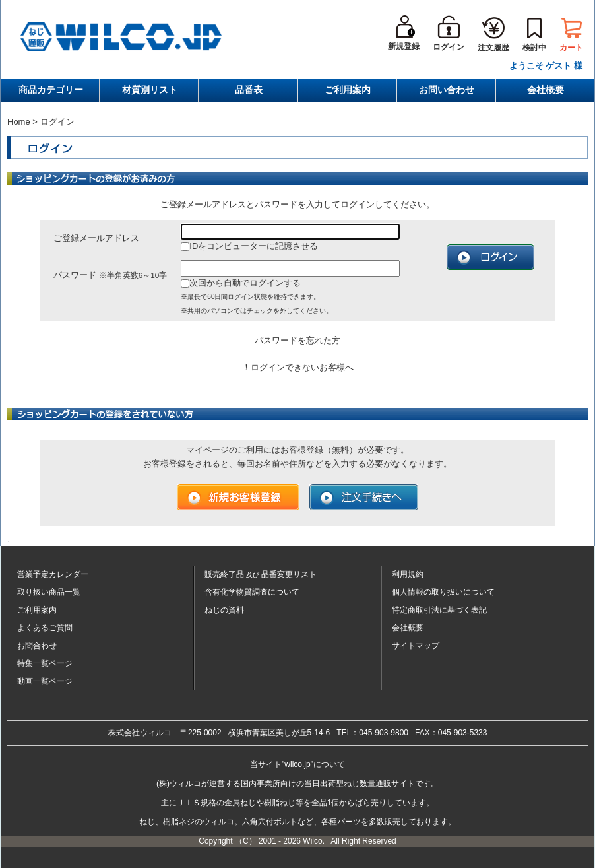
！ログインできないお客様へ (298, 367)
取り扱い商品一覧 (49, 592)
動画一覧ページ (45, 681)
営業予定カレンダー (53, 574)
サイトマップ (416, 646)
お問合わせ (37, 646)
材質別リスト (150, 90)
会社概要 (546, 90)
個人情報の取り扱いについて (443, 592)
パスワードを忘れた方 (297, 340)
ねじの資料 (224, 610)
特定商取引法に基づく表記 (439, 610)
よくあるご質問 (45, 628)
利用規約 (408, 574)
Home (19, 122)
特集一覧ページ (45, 663)
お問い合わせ (447, 90)
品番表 (249, 90)
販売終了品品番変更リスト (261, 574)
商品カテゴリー (51, 90)
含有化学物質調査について (252, 592)
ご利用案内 (348, 90)
